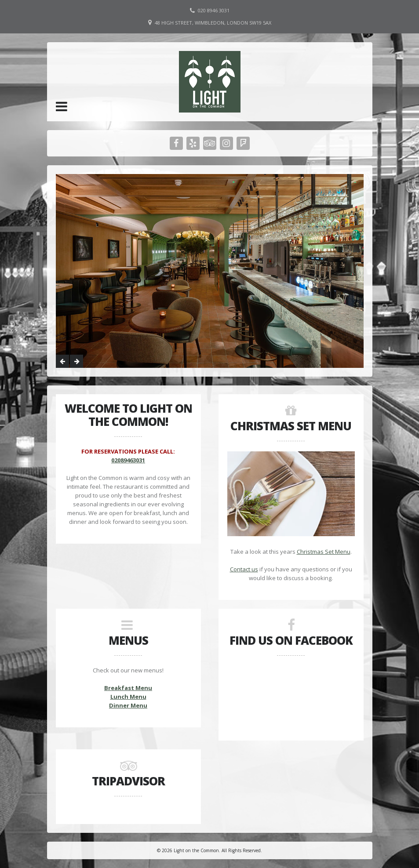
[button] (62, 106)
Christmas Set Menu (324, 552)
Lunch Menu (128, 697)
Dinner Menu (128, 705)
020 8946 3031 (214, 10)
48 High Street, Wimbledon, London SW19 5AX (213, 23)
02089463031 (128, 460)
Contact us (244, 569)
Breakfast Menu (128, 688)
